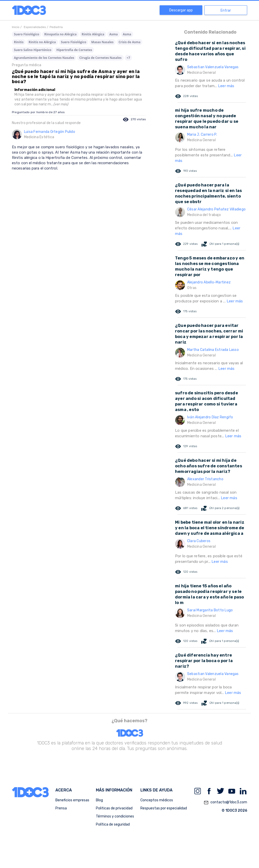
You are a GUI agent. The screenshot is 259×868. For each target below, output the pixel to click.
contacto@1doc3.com (225, 803)
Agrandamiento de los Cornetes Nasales (44, 58)
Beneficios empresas (72, 800)
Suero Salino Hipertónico (33, 50)
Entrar (226, 10)
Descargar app (181, 10)
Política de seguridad (113, 824)
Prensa (61, 808)
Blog (99, 800)
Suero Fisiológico (27, 34)
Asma (113, 34)
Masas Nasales (102, 42)
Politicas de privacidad (114, 808)
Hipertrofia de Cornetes (74, 50)
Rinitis (19, 42)
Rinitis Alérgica (93, 34)
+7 (128, 58)
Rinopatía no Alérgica (60, 34)
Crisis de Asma (130, 42)
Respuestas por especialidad (164, 808)
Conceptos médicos (157, 800)
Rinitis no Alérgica (42, 42)
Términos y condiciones (115, 816)
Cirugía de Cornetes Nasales (100, 58)
